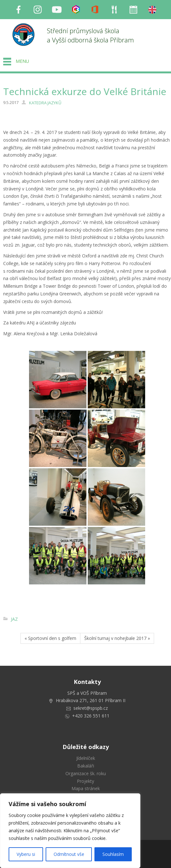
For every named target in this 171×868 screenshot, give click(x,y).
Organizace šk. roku (86, 773)
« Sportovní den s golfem (50, 638)
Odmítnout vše (69, 854)
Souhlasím (113, 854)
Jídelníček (86, 758)
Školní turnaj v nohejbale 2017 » (117, 638)
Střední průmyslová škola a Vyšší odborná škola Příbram (90, 35)
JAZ (14, 619)
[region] (70, 831)
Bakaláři (86, 766)
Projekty (85, 781)
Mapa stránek (86, 788)
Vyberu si (26, 854)
